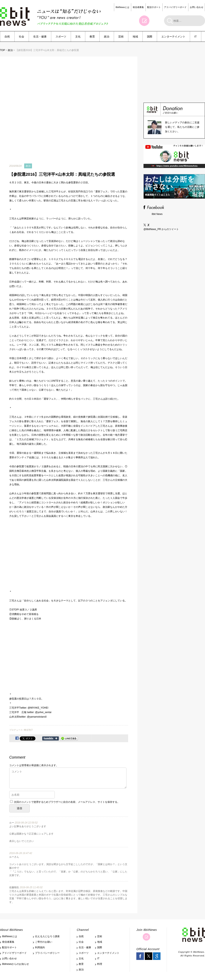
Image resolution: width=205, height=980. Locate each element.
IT (196, 37)
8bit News (157, 214)
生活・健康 (40, 37)
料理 (100, 964)
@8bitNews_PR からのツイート (161, 229)
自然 (7, 37)
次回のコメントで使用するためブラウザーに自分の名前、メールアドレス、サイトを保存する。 (67, 802)
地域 (135, 37)
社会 (22, 37)
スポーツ (61, 37)
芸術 (121, 37)
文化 (78, 37)
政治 (107, 37)
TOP (2, 50)
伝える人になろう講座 (47, 936)
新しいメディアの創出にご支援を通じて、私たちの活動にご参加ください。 (182, 127)
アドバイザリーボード (175, 7)
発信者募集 (138, 7)
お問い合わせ (197, 7)
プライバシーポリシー (47, 953)
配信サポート (154, 7)
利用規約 (40, 947)
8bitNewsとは (122, 7)
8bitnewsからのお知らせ (15, 964)
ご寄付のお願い (44, 942)
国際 (150, 37)
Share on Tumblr (51, 738)
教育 (92, 37)
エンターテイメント (173, 37)
